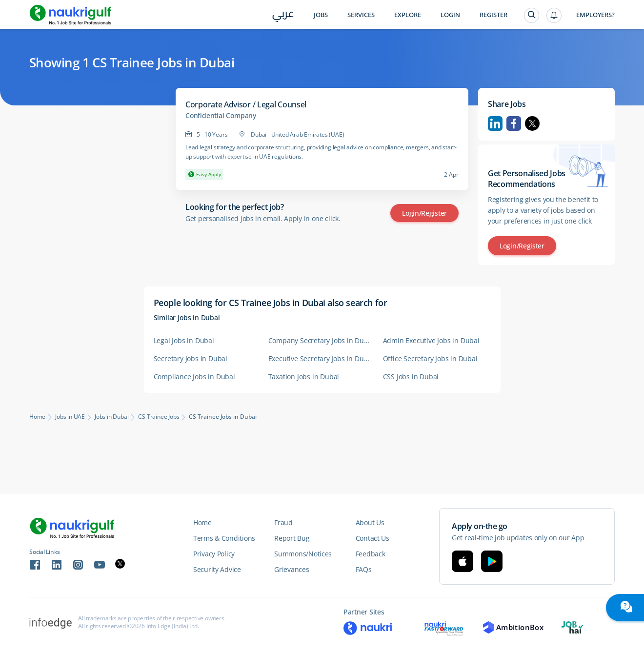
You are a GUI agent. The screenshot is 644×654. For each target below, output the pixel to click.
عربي (283, 15)
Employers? (595, 15)
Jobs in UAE (70, 417)
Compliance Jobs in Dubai (194, 377)
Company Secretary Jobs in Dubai (321, 340)
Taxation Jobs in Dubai (304, 377)
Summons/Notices (303, 554)
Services (361, 15)
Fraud (283, 522)
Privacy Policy (214, 554)
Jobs (321, 15)
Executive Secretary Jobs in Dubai (321, 358)
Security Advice (217, 569)
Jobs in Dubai (111, 417)
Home (37, 417)
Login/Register (424, 213)
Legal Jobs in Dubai (184, 340)
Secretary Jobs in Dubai (191, 358)
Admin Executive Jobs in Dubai (431, 340)
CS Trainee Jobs (159, 417)
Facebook (514, 123)
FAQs (364, 569)
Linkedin (495, 123)
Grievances (292, 569)
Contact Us (372, 538)
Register (493, 15)
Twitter (532, 123)
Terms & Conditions (224, 538)
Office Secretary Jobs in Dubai (430, 358)
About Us (370, 522)
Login (450, 15)
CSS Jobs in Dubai (411, 377)
